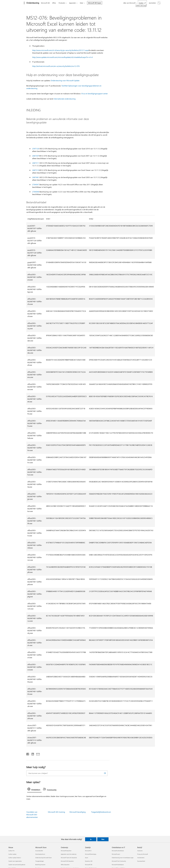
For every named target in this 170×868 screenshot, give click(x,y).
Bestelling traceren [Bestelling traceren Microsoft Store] (40, 865)
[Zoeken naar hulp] (142, 3)
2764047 (36, 184)
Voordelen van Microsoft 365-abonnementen (32, 815)
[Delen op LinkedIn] (32, 754)
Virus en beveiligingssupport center (94, 94)
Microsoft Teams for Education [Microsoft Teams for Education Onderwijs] (69, 858)
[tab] (34, 790)
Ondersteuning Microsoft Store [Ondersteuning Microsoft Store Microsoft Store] (43, 858)
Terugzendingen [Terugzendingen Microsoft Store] (40, 861)
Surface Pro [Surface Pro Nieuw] (11, 851)
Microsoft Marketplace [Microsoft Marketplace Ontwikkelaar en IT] (118, 865)
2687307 (36, 156)
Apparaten (72, 3)
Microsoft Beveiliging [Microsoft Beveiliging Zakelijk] (91, 854)
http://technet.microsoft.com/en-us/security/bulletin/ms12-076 (56, 66)
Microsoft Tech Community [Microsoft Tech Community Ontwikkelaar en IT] (119, 861)
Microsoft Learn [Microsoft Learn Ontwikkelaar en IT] (116, 854)
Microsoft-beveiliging (78, 812)
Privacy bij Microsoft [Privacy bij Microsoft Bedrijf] (143, 854)
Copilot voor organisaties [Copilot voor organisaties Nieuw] (15, 861)
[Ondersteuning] (33, 3)
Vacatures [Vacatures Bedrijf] (140, 851)
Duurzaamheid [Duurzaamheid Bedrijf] (141, 861)
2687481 (36, 177)
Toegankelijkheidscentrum (101, 812)
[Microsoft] (16, 3)
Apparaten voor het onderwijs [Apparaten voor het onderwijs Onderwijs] (69, 854)
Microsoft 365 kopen (95, 3)
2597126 (36, 149)
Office (54, 3)
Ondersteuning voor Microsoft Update (65, 80)
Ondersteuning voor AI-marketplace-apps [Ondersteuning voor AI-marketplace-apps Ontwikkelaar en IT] (123, 858)
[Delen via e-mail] (37, 754)
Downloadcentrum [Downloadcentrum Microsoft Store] (40, 854)
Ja (91, 839)
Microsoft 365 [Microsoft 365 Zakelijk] (89, 865)
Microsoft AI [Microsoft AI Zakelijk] (88, 851)
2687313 (36, 170)
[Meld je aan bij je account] (155, 3)
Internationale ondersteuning (65, 99)
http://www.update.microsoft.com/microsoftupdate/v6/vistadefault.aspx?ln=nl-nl (62, 57)
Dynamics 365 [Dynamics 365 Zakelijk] (89, 861)
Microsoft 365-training (56, 812)
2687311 (36, 163)
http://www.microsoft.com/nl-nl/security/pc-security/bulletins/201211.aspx (60, 50)
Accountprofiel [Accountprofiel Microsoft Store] (39, 851)
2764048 (36, 192)
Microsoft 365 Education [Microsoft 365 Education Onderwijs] (67, 861)
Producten (62, 3)
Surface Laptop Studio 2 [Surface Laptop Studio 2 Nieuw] (15, 858)
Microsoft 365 (45, 3)
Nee (103, 839)
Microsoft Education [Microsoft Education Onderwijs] (66, 851)
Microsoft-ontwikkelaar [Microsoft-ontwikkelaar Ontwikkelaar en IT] (118, 851)
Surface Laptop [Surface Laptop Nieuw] (12, 854)
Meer (82, 3)
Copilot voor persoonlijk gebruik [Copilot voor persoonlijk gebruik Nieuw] (17, 865)
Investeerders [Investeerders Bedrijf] (141, 858)
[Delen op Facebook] (28, 754)
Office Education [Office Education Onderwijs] (65, 865)
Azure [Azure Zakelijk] (87, 858)
